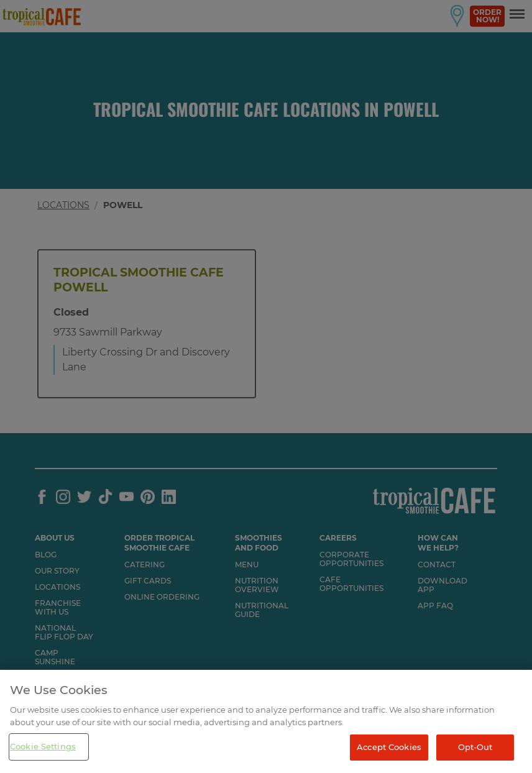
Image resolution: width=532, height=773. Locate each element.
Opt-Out (475, 747)
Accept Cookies (389, 747)
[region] (266, 721)
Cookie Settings (43, 746)
